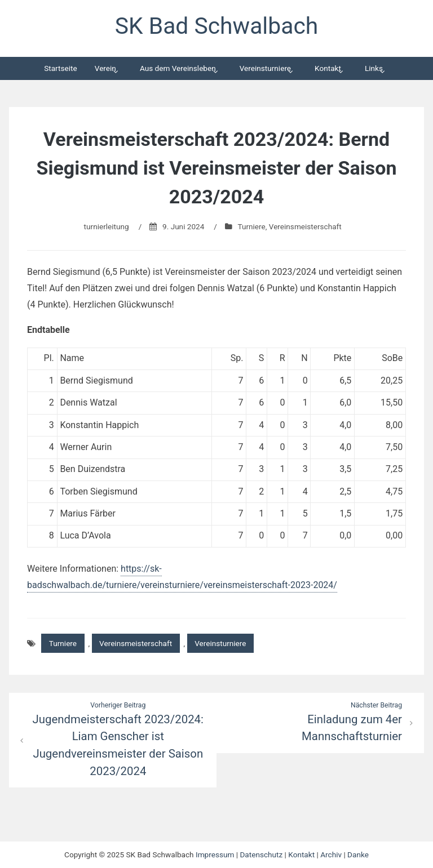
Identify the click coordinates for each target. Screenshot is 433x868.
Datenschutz (261, 854)
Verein (105, 68)
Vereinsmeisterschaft (305, 226)
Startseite (60, 68)
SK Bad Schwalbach (216, 26)
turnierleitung (107, 226)
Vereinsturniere (265, 68)
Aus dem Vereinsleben (178, 68)
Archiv (331, 854)
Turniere (251, 226)
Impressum (215, 854)
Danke (358, 854)
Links (374, 68)
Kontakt (328, 68)
